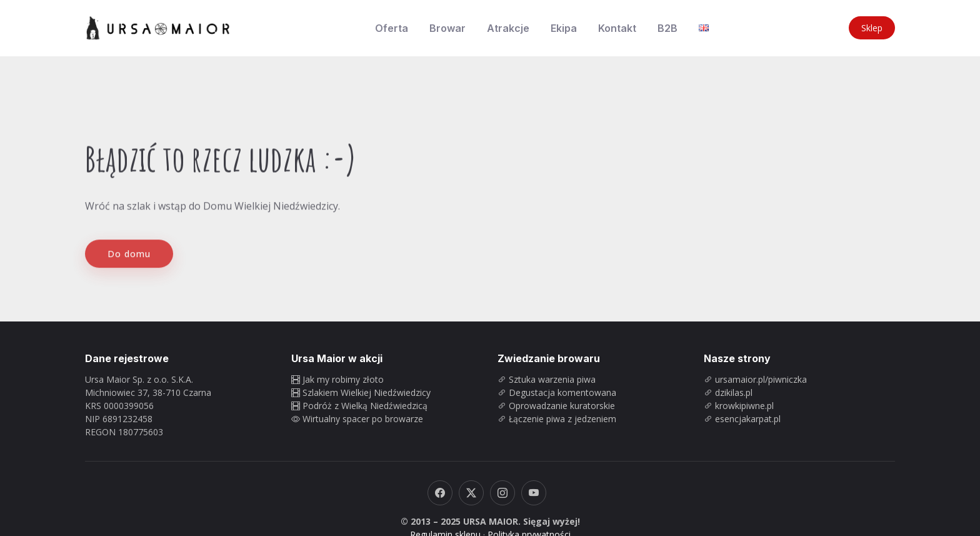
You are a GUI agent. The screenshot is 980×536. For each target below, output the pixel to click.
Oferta (392, 28)
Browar (447, 28)
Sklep (872, 28)
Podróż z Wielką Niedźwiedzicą (365, 406)
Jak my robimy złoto (343, 379)
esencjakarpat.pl (748, 419)
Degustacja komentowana (562, 392)
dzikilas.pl (734, 392)
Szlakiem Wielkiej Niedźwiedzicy (367, 392)
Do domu (129, 262)
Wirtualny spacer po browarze (363, 419)
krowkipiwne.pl (744, 406)
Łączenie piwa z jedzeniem (562, 419)
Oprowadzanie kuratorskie (562, 406)
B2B (667, 28)
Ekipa (564, 28)
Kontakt (617, 28)
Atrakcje (508, 28)
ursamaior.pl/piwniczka (761, 379)
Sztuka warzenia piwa (552, 379)
